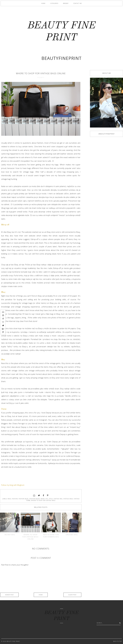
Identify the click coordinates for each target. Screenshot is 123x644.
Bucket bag (10, 535)
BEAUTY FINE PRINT (13, 641)
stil (47, 499)
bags (9, 499)
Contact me (78, 3)
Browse (66, 3)
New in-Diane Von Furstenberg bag (51, 536)
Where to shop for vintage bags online (30, 537)
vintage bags (68, 499)
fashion (15, 499)
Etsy (3, 360)
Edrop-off (5, 225)
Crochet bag (72, 535)
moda (43, 499)
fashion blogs (35, 499)
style (51, 499)
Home (43, 3)
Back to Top (118, 641)
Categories (54, 3)
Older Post (72, 595)
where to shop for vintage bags (43, 500)
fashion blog (24, 499)
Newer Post (9, 595)
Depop (4, 409)
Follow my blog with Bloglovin (13, 485)
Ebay (3, 292)
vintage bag (58, 499)
